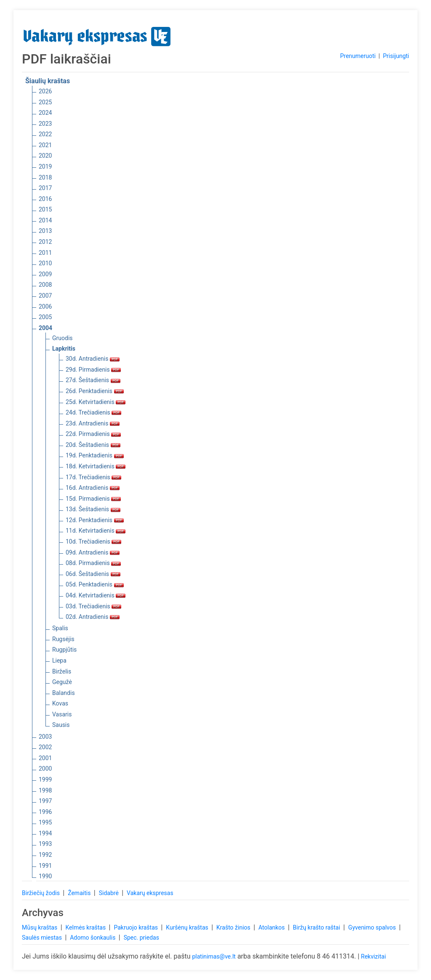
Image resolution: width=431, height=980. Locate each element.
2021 (45, 145)
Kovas (60, 703)
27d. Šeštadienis (93, 380)
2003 (45, 737)
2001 (45, 758)
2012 (45, 242)
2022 (45, 134)
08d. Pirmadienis (93, 563)
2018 (45, 177)
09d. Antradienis (93, 552)
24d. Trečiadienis (93, 412)
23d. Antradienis (93, 423)
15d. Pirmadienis (93, 499)
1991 (45, 866)
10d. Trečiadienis (93, 542)
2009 (45, 274)
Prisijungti (396, 56)
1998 (45, 790)
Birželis (62, 671)
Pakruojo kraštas (136, 927)
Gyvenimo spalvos (373, 927)
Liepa (59, 660)
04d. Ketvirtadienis (96, 595)
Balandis (64, 693)
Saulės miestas (43, 938)
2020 (45, 156)
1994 (45, 833)
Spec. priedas (141, 938)
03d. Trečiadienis (93, 606)
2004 (45, 328)
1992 (45, 855)
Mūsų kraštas (40, 927)
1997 (45, 801)
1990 (45, 876)
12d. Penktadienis (95, 520)
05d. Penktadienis (95, 584)
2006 (45, 306)
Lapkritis (64, 349)
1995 (45, 822)
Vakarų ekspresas (150, 893)
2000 (45, 769)
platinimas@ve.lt (214, 956)
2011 (45, 253)
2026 (45, 91)
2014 (45, 220)
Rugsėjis (63, 639)
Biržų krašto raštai (317, 927)
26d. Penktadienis (95, 391)
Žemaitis (80, 893)
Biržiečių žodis (41, 893)
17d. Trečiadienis (93, 477)
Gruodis (63, 338)
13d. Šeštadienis (93, 509)
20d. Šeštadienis (93, 445)
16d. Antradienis (93, 488)
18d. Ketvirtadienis (96, 466)
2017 (45, 188)
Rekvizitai (374, 956)
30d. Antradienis (93, 359)
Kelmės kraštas (86, 927)
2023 (45, 124)
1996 (45, 812)
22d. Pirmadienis (93, 434)
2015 (45, 209)
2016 (45, 199)
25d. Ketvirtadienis (96, 402)
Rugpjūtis (64, 650)
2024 (45, 113)
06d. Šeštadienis (93, 574)
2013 (45, 231)
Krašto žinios (234, 927)
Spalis (60, 628)
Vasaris (62, 714)
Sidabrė (110, 893)
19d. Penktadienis (95, 455)
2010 (45, 263)
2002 (45, 747)
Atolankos (272, 927)
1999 (45, 779)
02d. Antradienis (93, 617)
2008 (45, 285)
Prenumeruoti (358, 56)
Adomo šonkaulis (93, 938)
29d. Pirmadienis (93, 370)
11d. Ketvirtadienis (96, 531)
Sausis (61, 725)
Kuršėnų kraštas (188, 927)
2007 (45, 296)
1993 (45, 844)
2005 (45, 317)
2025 (45, 102)
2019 (45, 166)
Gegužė (62, 682)
